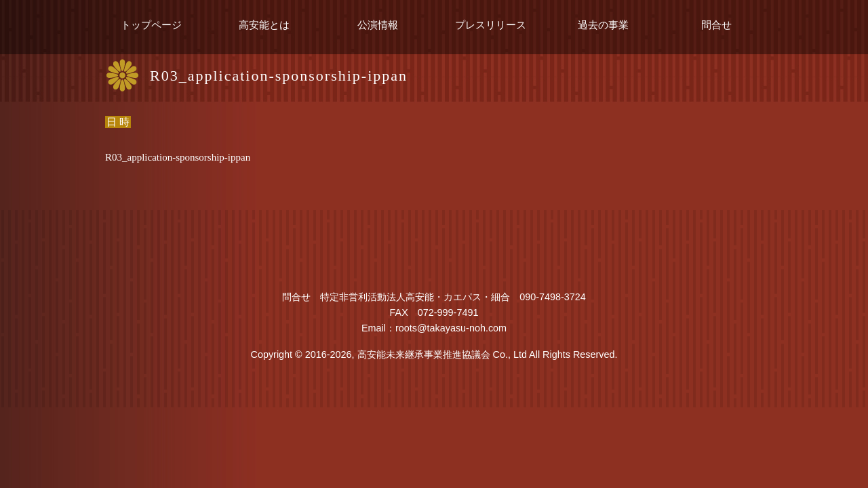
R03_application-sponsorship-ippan (178, 157)
